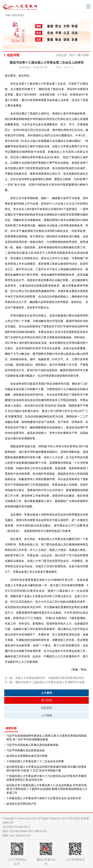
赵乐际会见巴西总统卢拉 (21, 804)
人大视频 (47, 715)
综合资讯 (47, 708)
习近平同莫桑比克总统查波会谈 (26, 750)
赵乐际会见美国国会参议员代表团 (27, 756)
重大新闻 (83, 55)
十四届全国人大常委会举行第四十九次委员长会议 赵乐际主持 (44, 798)
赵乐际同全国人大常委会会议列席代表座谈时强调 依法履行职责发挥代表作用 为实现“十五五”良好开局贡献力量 (46, 769)
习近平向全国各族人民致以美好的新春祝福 (32, 745)
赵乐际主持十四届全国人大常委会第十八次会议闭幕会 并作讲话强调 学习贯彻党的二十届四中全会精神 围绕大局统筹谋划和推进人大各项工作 (47, 789)
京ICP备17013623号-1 (16, 827)
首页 (72, 55)
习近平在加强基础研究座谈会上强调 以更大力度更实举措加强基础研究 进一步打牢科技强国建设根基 (46, 738)
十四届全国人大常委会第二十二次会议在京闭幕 (35, 761)
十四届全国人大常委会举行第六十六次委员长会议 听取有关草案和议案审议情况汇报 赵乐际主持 (46, 778)
